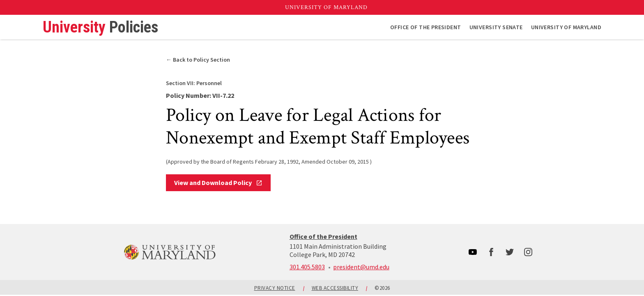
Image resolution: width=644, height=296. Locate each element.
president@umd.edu (361, 267)
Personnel (194, 83)
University (100, 27)
